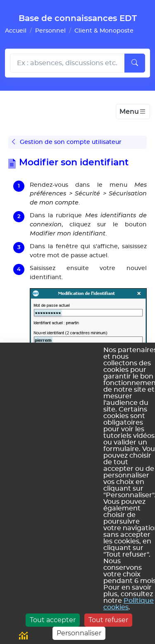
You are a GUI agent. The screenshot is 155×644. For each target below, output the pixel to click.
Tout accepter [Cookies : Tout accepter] (53, 620)
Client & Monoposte (104, 31)
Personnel (50, 31)
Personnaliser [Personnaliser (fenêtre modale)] (79, 633)
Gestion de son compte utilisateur (67, 142)
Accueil (16, 31)
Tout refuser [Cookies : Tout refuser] (108, 620)
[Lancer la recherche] (135, 63)
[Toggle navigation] (133, 112)
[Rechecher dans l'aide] (67, 63)
